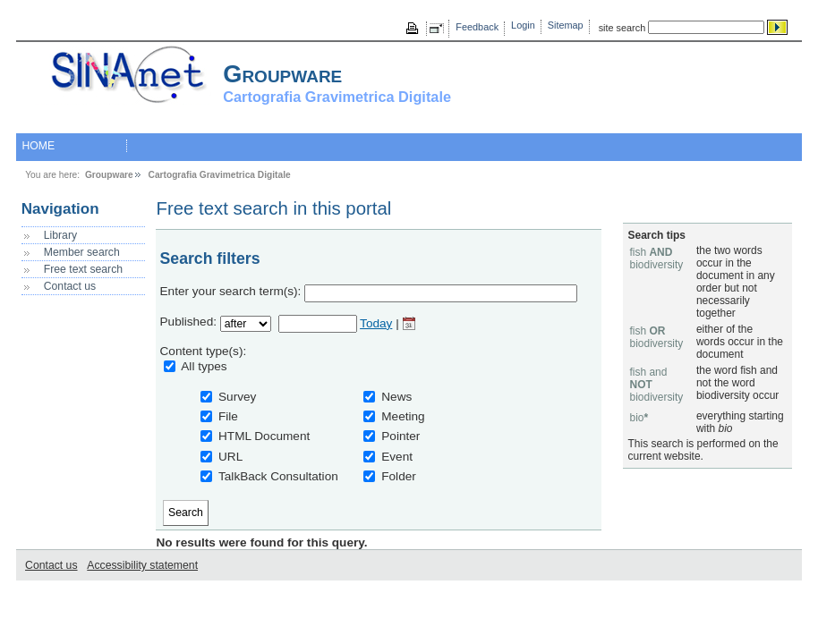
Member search (82, 252)
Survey (237, 397)
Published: (188, 322)
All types (204, 366)
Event (397, 457)
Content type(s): (204, 351)
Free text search (83, 269)
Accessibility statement (142, 565)
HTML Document (264, 436)
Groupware (109, 175)
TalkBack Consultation (278, 476)
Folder (399, 476)
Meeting (403, 416)
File (228, 416)
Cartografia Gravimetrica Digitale (220, 175)
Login (523, 25)
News (396, 397)
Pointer (400, 436)
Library (60, 235)
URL (230, 457)
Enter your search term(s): (231, 291)
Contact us (70, 286)
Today (376, 323)
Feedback (477, 27)
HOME (38, 146)
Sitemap (566, 25)
